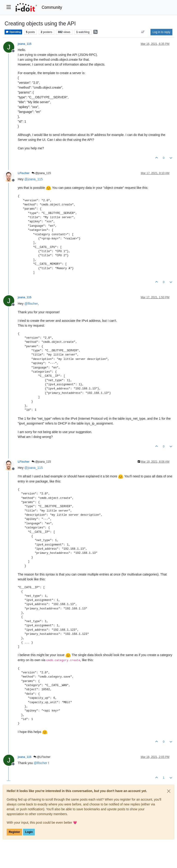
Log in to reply (161, 32)
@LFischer (42, 757)
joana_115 (25, 44)
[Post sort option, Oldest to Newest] (143, 32)
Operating (13, 32)
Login (29, 832)
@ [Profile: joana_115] (34, 179)
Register (14, 832)
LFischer (24, 173)
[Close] (169, 791)
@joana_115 (41, 173)
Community (52, 7)
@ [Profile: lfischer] (31, 304)
